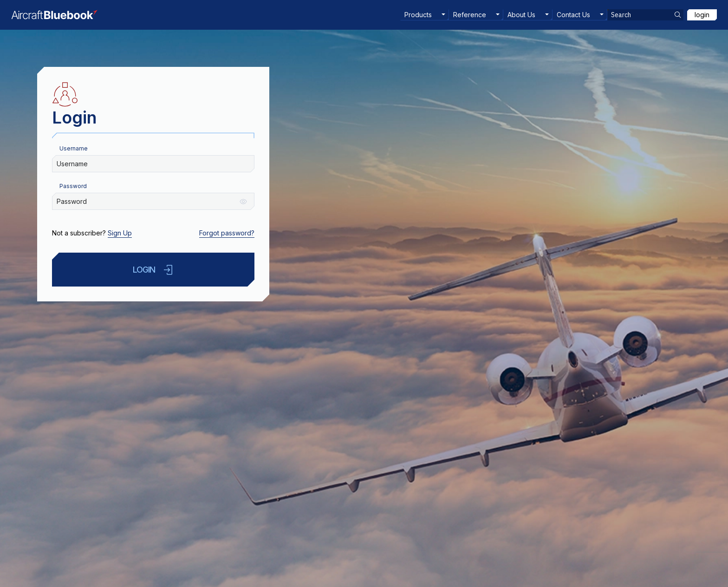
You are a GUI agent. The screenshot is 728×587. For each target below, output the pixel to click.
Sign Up (120, 233)
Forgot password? (227, 233)
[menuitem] (425, 15)
